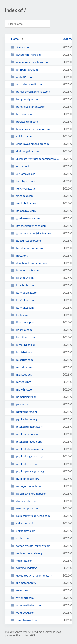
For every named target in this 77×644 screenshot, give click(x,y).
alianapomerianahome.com (30, 62)
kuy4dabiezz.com (24, 293)
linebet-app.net (23, 322)
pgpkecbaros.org (24, 412)
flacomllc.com (22, 196)
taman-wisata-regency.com (31, 546)
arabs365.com (22, 77)
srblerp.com (21, 538)
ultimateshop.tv (23, 583)
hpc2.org (19, 255)
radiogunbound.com (26, 486)
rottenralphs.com (24, 508)
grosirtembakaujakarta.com (31, 233)
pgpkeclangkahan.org (27, 456)
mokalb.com (21, 367)
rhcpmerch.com (23, 501)
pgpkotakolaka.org (25, 479)
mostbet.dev (21, 374)
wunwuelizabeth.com (27, 605)
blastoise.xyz (22, 114)
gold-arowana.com (25, 218)
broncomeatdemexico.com (30, 129)
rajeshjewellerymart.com (29, 494)
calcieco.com (22, 136)
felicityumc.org (23, 188)
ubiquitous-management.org (31, 575)
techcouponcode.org (26, 553)
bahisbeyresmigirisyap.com (30, 92)
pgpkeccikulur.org (25, 434)
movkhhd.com (22, 389)
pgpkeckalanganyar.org (28, 449)
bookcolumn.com (24, 122)
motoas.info (21, 382)
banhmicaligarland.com (28, 107)
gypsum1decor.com (26, 240)
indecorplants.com (25, 270)
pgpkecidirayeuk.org (26, 441)
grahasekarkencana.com (29, 226)
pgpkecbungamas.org (27, 426)
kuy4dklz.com (22, 308)
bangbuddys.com (24, 99)
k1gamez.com (22, 278)
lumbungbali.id (23, 345)
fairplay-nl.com (23, 181)
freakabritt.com (23, 203)
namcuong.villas (24, 397)
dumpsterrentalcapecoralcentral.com (35, 159)
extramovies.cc (23, 174)
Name (15, 39)
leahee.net (20, 315)
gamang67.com (23, 211)
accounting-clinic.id (26, 54)
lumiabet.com (22, 352)
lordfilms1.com (23, 337)
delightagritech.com (26, 151)
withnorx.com (22, 598)
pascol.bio (20, 404)
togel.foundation (24, 568)
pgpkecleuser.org (24, 464)
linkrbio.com (21, 330)
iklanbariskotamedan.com (30, 263)
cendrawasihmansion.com (30, 144)
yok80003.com (23, 613)
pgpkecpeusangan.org (27, 471)
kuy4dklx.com (22, 300)
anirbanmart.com (24, 69)
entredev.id (21, 166)
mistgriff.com (22, 360)
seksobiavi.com (23, 531)
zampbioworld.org (25, 620)
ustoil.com (20, 590)
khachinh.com (22, 285)
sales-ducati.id (22, 523)
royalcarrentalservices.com (30, 516)
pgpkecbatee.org (24, 419)
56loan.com (21, 47)
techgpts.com (22, 560)
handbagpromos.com (27, 248)
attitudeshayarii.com (26, 84)
